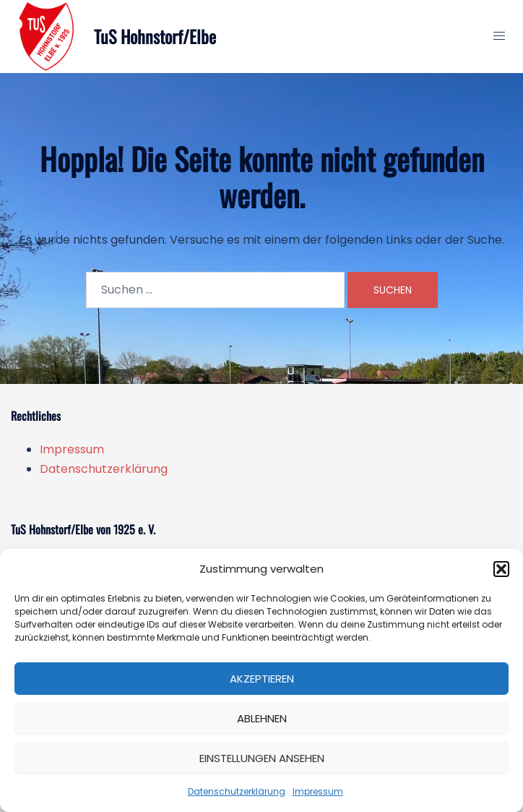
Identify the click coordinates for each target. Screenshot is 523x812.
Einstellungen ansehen (262, 758)
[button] (501, 569)
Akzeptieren (262, 679)
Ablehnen (262, 718)
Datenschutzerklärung (237, 791)
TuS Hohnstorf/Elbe (155, 36)
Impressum (318, 791)
